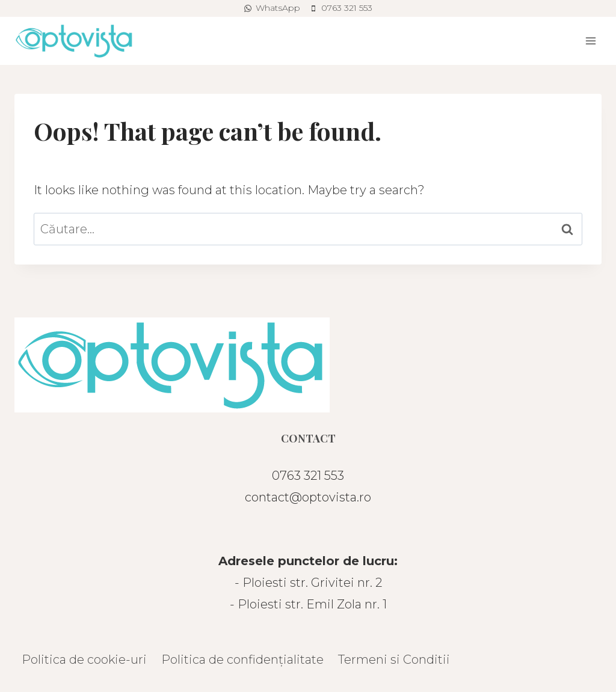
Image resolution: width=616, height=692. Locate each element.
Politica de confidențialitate (242, 660)
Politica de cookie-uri (84, 660)
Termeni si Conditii (394, 660)
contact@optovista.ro (308, 497)
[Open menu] (590, 41)
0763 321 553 (308, 476)
